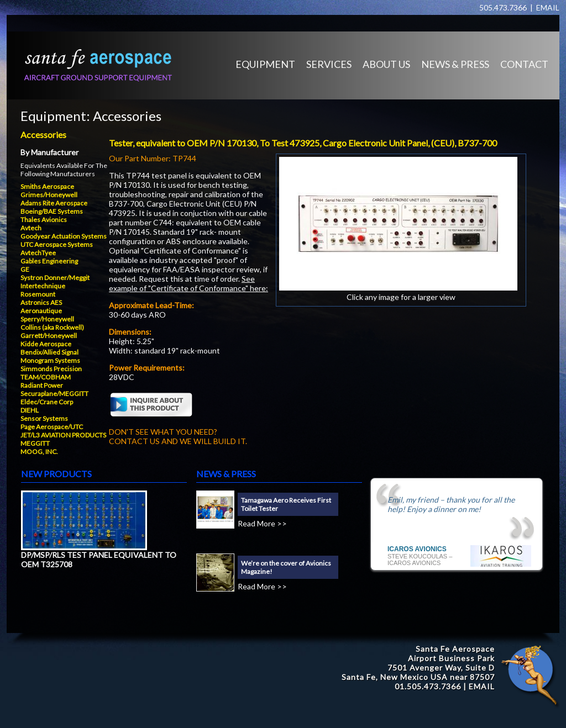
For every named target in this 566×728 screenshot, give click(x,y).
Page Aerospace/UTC (52, 427)
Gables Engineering (49, 261)
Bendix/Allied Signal (49, 352)
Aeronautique (41, 311)
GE (25, 269)
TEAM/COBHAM (46, 377)
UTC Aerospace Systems (57, 244)
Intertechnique (43, 286)
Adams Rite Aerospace (54, 203)
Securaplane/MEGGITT (54, 394)
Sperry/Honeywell (47, 319)
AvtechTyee (38, 253)
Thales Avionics (44, 220)
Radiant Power (42, 385)
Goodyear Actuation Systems (64, 236)
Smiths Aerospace (47, 186)
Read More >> (262, 523)
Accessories (127, 116)
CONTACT (524, 64)
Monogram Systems (50, 360)
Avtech (31, 228)
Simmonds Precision (51, 369)
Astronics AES (41, 302)
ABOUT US (386, 64)
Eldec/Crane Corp (47, 402)
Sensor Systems (44, 418)
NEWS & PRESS (455, 64)
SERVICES (329, 64)
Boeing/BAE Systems (52, 211)
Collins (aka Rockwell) (52, 327)
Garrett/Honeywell (49, 336)
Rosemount (38, 294)
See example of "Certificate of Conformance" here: (188, 283)
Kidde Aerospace (46, 344)
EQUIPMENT (265, 64)
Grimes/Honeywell (49, 195)
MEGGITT (35, 443)
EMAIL (548, 7)
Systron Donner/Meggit (55, 278)
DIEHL (30, 410)
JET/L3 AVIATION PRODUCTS (63, 435)
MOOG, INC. (39, 452)
